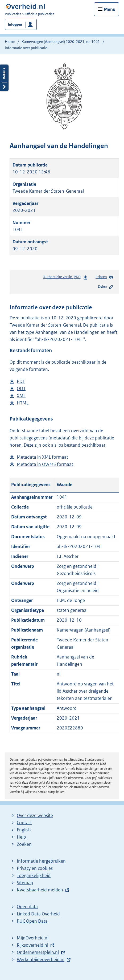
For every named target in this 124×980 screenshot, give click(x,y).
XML (21, 396)
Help (21, 837)
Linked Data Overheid (38, 914)
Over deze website (35, 815)
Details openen (4, 78)
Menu (110, 9)
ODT (21, 389)
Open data (27, 907)
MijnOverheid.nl (33, 938)
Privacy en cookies (35, 868)
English (24, 830)
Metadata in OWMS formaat (45, 464)
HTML (23, 403)
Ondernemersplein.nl (38, 952)
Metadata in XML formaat (42, 457)
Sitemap (25, 883)
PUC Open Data (32, 921)
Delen (106, 287)
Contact (24, 823)
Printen (104, 277)
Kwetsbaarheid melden (40, 890)
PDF (21, 381)
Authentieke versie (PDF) (66, 278)
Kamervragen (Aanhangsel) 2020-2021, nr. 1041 (61, 42)
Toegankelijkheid (34, 875)
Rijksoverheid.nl (32, 945)
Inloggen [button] (15, 24)
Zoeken (24, 844)
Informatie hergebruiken (41, 861)
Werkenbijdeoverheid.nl (41, 959)
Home (10, 42)
